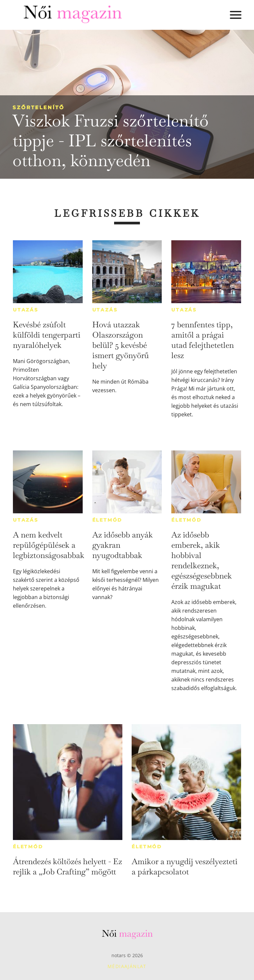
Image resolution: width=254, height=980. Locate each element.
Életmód (107, 520)
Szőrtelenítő (39, 107)
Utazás (26, 310)
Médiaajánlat (127, 966)
